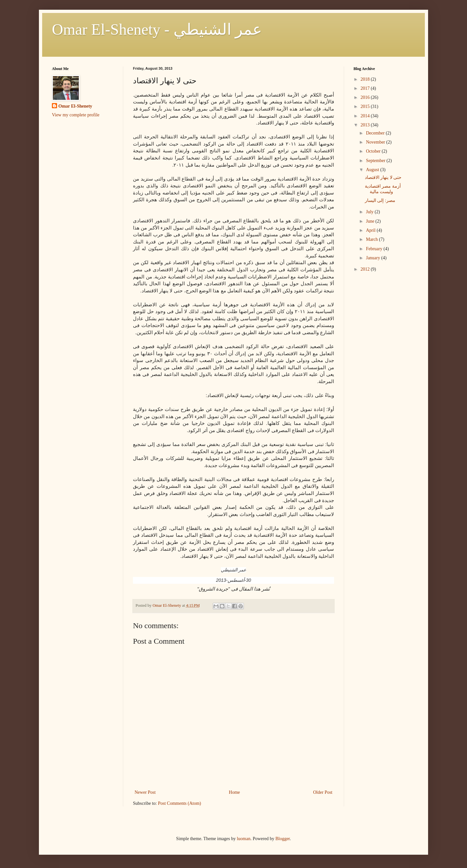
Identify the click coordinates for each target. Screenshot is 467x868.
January (373, 258)
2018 (366, 79)
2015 (366, 106)
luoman (244, 839)
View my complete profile (76, 115)
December (376, 133)
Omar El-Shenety (75, 106)
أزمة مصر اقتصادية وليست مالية (383, 189)
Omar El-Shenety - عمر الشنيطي (157, 29)
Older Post (323, 792)
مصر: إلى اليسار (380, 200)
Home (234, 792)
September (376, 161)
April (371, 230)
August (373, 170)
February (375, 249)
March (372, 239)
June (371, 221)
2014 (366, 116)
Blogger (282, 839)
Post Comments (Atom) (180, 803)
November (376, 142)
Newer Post (145, 792)
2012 (366, 269)
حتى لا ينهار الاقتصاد (383, 177)
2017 (366, 88)
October (374, 151)
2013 (366, 125)
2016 (366, 97)
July (370, 212)
